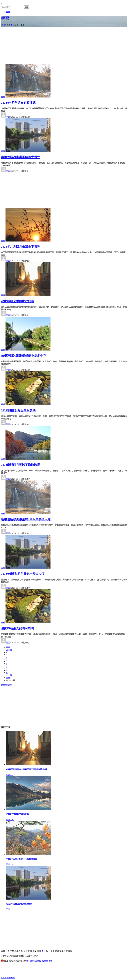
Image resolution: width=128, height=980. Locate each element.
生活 (21, 951)
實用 (52, 951)
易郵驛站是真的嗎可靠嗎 (17, 627)
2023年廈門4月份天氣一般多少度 (23, 573)
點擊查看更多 (7, 683)
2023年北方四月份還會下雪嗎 (20, 245)
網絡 (39, 951)
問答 (12, 951)
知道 (7, 951)
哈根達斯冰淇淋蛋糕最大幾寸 (20, 156)
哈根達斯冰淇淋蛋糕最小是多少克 (23, 354)
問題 (25, 951)
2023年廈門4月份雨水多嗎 (18, 409)
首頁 (8, 12)
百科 (3, 97)
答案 (34, 951)
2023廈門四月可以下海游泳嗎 (20, 463)
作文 (48, 951)
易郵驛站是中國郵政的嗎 (17, 300)
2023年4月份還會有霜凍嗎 (18, 103)
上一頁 (9, 648)
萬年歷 (62, 951)
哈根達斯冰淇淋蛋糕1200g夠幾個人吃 (26, 518)
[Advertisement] (64, 46)
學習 (5, 18)
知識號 (69, 951)
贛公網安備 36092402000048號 (38, 961)
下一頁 (9, 673)
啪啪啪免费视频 (8, 978)
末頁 (8, 676)
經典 (16, 951)
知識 (30, 951)
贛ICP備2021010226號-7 (12, 961)
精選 (57, 951)
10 (7, 671)
